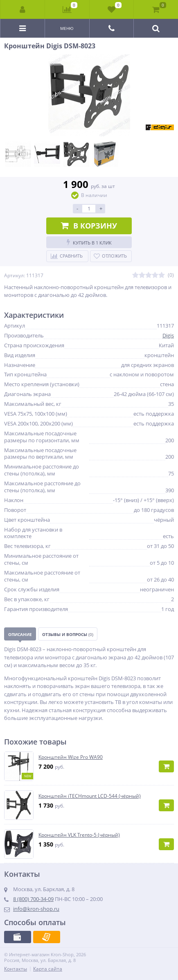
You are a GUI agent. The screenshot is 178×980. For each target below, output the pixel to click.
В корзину (89, 226)
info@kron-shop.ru (36, 909)
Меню (67, 28)
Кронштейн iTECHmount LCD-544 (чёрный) (90, 796)
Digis (168, 335)
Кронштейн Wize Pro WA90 (71, 757)
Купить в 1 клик (89, 242)
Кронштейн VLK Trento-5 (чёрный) (79, 835)
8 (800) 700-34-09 (33, 899)
